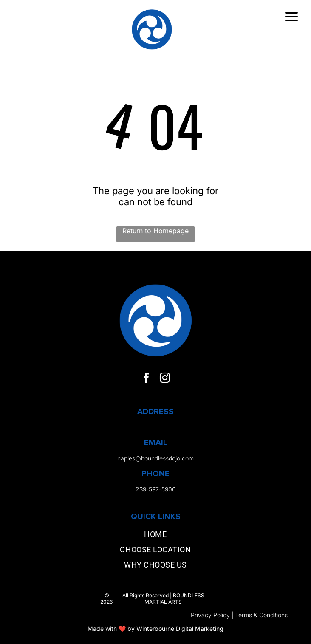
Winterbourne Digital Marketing (180, 628)
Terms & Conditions (261, 615)
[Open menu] (291, 17)
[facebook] (146, 379)
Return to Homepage (155, 231)
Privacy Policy (210, 615)
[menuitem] (155, 536)
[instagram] (165, 379)
